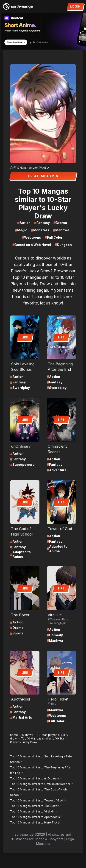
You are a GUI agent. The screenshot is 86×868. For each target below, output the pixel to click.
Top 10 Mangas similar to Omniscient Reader (40, 784)
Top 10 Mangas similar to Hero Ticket (35, 822)
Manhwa (28, 735)
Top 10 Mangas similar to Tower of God (37, 800)
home (14, 735)
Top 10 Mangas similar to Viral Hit (32, 811)
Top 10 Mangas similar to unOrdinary (35, 778)
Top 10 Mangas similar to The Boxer (34, 806)
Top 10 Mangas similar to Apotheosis (35, 817)
